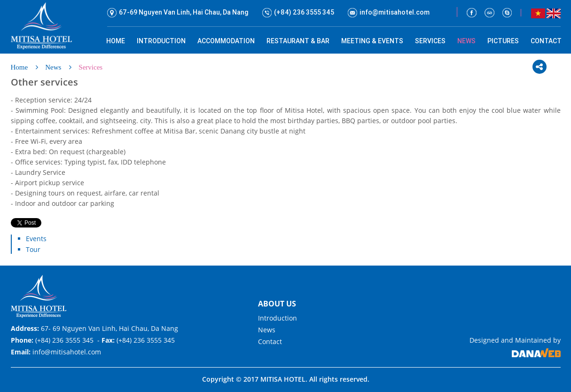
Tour (33, 249)
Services (90, 67)
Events (36, 239)
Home (20, 67)
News (53, 67)
